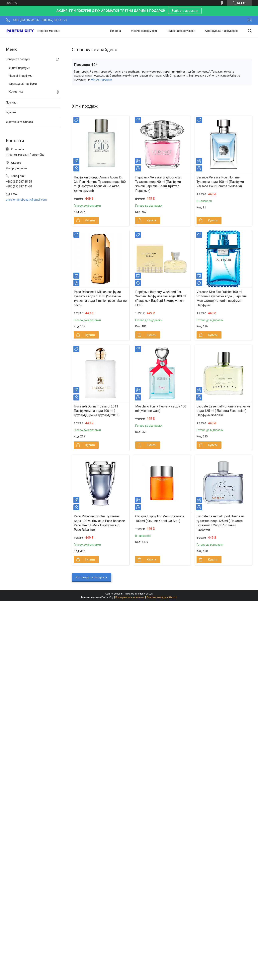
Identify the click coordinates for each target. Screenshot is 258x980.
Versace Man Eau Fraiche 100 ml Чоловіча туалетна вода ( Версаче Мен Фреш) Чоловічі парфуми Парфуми (222, 299)
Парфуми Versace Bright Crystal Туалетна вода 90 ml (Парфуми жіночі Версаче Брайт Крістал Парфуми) (158, 184)
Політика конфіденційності (162, 597)
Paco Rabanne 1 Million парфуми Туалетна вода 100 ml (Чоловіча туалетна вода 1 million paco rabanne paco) (100, 299)
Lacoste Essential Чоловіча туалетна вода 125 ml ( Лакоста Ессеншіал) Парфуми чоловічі (223, 411)
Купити (90, 220)
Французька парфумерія (221, 31)
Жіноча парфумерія (144, 31)
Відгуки (11, 112)
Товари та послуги (18, 59)
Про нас (11, 103)
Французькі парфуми (23, 84)
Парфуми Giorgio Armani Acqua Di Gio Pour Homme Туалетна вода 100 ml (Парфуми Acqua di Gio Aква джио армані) (100, 184)
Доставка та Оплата (19, 122)
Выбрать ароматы (185, 11)
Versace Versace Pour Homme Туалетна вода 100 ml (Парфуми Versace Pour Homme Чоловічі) (220, 182)
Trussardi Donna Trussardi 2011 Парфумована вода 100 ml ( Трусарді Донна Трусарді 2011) (97, 411)
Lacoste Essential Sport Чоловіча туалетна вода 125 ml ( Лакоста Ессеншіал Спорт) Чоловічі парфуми (220, 523)
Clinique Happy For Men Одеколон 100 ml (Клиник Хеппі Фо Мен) (160, 518)
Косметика (16, 92)
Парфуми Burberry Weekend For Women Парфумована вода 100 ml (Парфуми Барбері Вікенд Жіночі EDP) (161, 299)
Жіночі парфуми (101, 80)
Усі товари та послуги (90, 577)
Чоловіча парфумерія (181, 31)
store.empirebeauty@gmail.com (26, 200)
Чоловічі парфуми (21, 76)
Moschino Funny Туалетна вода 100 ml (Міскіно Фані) (161, 409)
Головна (116, 31)
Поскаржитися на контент (130, 597)
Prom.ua (148, 594)
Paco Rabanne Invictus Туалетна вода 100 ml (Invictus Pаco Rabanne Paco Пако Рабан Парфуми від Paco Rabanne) (99, 523)
